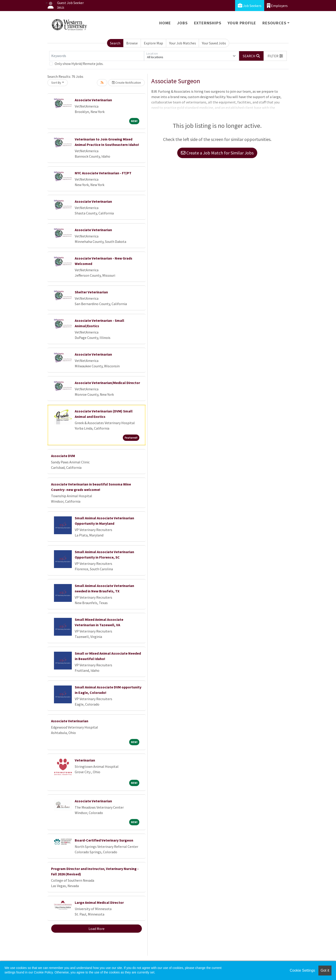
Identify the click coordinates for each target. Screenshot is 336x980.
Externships (208, 23)
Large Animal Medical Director (99, 902)
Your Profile (242, 23)
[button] (275, 56)
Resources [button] (274, 23)
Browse (132, 43)
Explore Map (153, 43)
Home (165, 23)
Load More (97, 929)
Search (115, 43)
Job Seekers (250, 6)
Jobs (182, 23)
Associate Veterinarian (93, 100)
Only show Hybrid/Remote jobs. (79, 64)
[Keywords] (97, 56)
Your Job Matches (183, 43)
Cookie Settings (302, 970)
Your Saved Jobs (214, 43)
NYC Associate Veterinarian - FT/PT (103, 173)
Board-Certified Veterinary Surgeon (104, 840)
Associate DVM (63, 456)
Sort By (56, 83)
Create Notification (126, 83)
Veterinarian (85, 760)
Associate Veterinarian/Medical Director (107, 383)
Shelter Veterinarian (91, 292)
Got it (325, 970)
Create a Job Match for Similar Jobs (217, 153)
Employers (277, 6)
